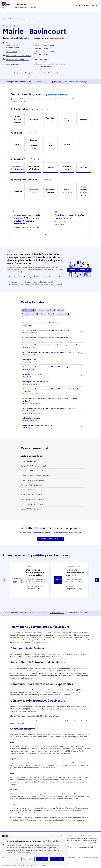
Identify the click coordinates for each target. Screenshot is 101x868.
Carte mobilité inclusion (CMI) (84, 191)
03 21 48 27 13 (12, 51)
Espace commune (83, 6)
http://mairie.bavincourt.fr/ (16, 59)
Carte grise (18, 191)
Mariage (18, 144)
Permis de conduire (34, 191)
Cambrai (14, 804)
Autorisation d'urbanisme (34, 168)
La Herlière (35, 73)
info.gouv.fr (71, 847)
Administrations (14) (29, 310)
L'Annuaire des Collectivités (60, 836)
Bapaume (14, 759)
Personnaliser (28, 859)
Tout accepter (57, 859)
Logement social (67, 168)
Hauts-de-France (25, 19)
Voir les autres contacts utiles (13, 64)
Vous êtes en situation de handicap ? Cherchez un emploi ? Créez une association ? (27, 219)
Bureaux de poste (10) (64, 314)
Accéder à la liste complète (79, 270)
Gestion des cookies (69, 857)
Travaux (50, 168)
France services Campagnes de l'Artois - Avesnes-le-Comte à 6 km (35, 285)
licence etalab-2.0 (42, 865)
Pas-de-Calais (36, 19)
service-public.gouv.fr (86, 847)
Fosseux (22, 73)
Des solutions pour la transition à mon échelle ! (35, 573)
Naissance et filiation (51, 144)
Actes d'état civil (51, 119)
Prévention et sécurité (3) (31, 314)
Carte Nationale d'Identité (17, 119)
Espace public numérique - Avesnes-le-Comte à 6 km (31, 282)
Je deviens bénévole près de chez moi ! (75, 573)
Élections (83, 119)
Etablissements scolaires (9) (47, 310)
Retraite (67, 144)
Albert (13, 773)
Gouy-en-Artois (55, 73)
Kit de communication (91, 857)
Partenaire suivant (97, 580)
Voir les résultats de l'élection (49, 539)
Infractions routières (50, 191)
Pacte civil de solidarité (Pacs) (34, 144)
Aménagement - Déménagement (17, 168)
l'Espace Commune (57, 82)
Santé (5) (61, 310)
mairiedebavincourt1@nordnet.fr (19, 55)
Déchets (84, 168)
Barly (16, 73)
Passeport (34, 119)
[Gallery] (50, 580)
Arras (12, 742)
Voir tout (43, 109)
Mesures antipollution (67, 191)
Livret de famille (67, 119)
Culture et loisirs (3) (48, 314)
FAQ (96, 6)
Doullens (14, 790)
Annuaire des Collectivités (10, 19)
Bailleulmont (44, 73)
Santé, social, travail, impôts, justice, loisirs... (70, 217)
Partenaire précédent (4, 580)
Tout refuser (42, 859)
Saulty (28, 73)
